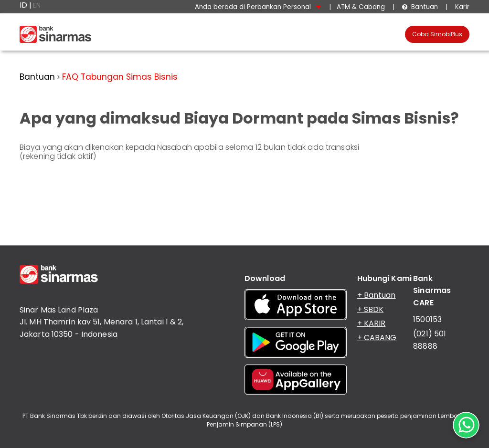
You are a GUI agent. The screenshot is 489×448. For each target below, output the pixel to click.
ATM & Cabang (361, 7)
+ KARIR (372, 323)
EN (37, 5)
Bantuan (420, 7)
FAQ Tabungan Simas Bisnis (120, 77)
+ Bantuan (377, 295)
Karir (461, 7)
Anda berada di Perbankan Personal (258, 7)
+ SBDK (371, 309)
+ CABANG (377, 338)
